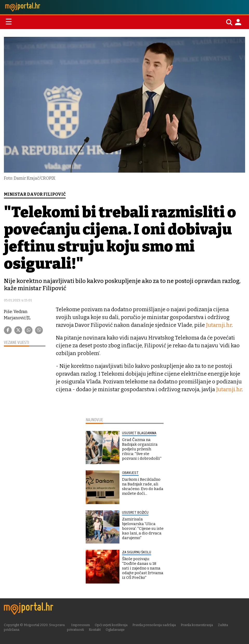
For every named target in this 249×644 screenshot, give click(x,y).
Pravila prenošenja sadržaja (154, 625)
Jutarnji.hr (219, 325)
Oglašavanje (115, 630)
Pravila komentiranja (197, 625)
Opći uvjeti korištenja (111, 625)
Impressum (80, 625)
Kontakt (95, 630)
